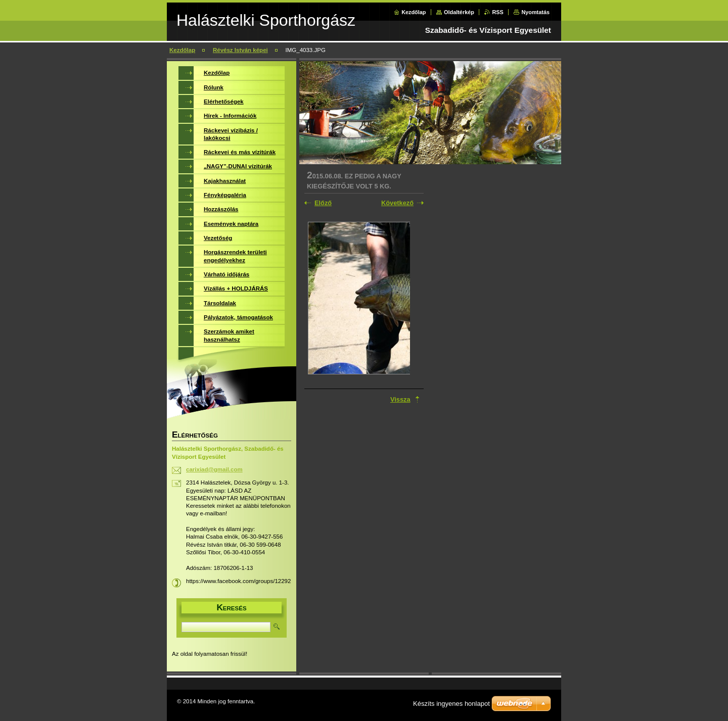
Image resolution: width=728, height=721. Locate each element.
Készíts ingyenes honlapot (451, 704)
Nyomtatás (535, 12)
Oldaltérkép (459, 12)
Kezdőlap (414, 12)
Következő (397, 203)
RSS (497, 12)
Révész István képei (240, 50)
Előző (323, 203)
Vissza (400, 399)
